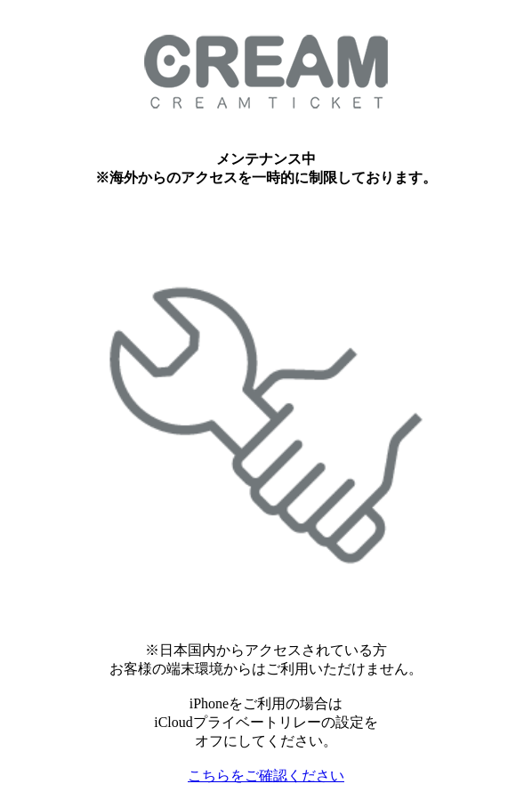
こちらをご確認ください (266, 776)
